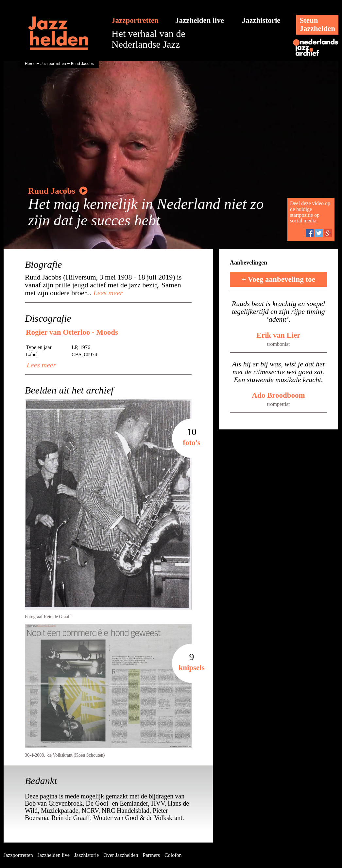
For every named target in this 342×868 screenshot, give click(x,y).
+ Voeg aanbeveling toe (278, 279)
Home (30, 64)
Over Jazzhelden (121, 855)
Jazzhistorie (261, 20)
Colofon (173, 855)
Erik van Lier (278, 335)
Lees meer (107, 293)
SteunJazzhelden (317, 24)
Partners (151, 855)
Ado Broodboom (278, 395)
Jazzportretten (135, 20)
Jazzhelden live (200, 20)
